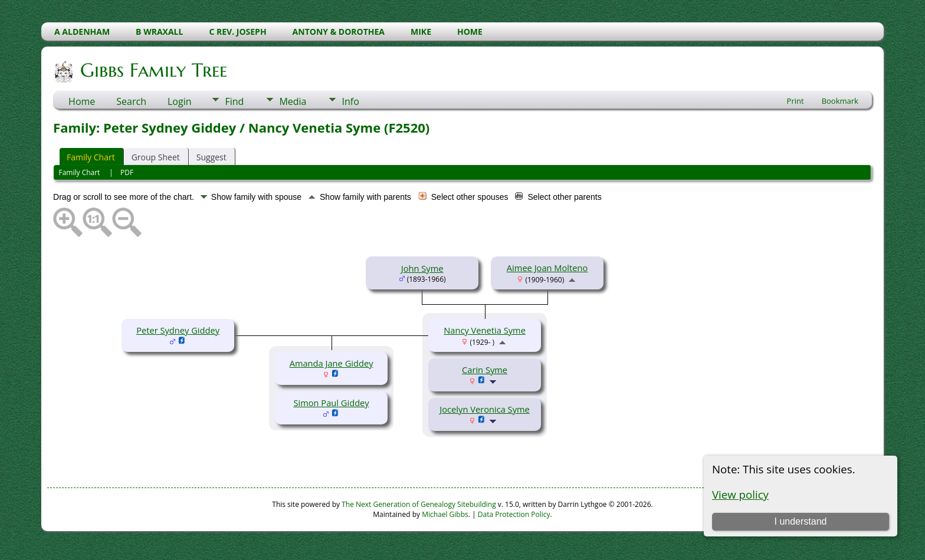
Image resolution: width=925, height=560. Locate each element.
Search (131, 101)
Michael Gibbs (445, 514)
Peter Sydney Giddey (178, 330)
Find (234, 101)
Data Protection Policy (514, 514)
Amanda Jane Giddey (332, 363)
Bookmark (840, 101)
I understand (800, 521)
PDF (127, 172)
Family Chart (91, 157)
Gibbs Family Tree (153, 70)
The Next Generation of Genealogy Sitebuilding (419, 504)
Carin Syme (485, 370)
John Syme (422, 268)
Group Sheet (156, 157)
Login (180, 101)
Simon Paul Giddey (331, 403)
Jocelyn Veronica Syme (484, 409)
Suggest (211, 157)
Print (796, 101)
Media (293, 101)
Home (82, 101)
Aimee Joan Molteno (547, 268)
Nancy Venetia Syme (485, 330)
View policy (740, 494)
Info (350, 101)
